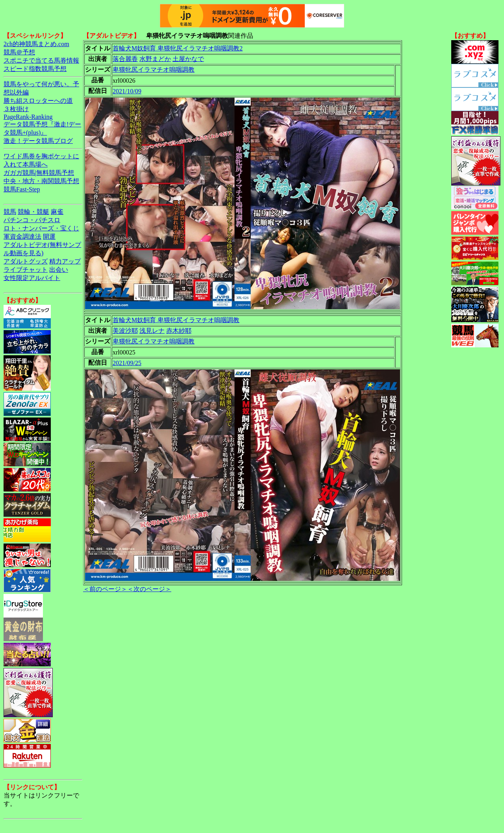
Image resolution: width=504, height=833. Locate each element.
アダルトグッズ (26, 261)
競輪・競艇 (33, 212)
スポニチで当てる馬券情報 (41, 60)
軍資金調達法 (22, 237)
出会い (59, 270)
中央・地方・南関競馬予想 (41, 181)
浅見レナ (152, 331)
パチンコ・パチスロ (32, 220)
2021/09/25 (127, 363)
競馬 (10, 212)
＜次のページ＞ (149, 589)
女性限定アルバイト (32, 278)
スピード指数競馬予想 (35, 69)
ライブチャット (26, 270)
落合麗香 (125, 59)
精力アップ (65, 261)
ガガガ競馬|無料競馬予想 (39, 173)
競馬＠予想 (19, 52)
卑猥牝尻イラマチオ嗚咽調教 (154, 70)
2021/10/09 (127, 91)
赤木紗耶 (179, 331)
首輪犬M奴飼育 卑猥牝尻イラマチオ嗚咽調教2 (178, 48)
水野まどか (155, 59)
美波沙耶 (125, 331)
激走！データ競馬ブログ (38, 141)
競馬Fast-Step (22, 189)
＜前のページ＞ (105, 589)
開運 (49, 237)
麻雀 (57, 212)
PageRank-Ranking (28, 117)
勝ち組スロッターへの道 (38, 101)
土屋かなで (188, 59)
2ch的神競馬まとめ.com (36, 44)
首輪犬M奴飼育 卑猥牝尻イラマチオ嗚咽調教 (176, 320)
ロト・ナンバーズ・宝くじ (41, 228)
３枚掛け (16, 109)
